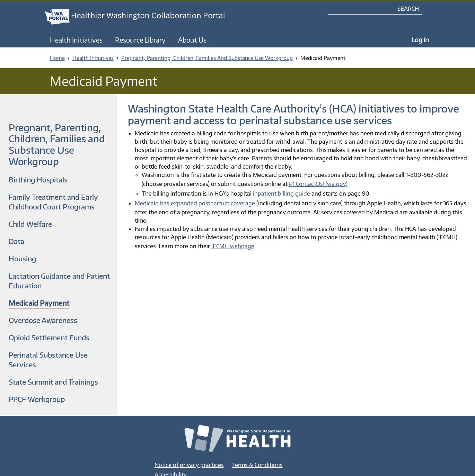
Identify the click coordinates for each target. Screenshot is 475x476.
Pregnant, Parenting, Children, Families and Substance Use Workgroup (57, 144)
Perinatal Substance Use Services (48, 360)
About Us (192, 40)
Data (16, 241)
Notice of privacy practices (189, 465)
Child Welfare (30, 224)
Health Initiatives (76, 40)
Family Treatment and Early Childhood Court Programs (53, 202)
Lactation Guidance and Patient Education (59, 281)
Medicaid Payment (39, 303)
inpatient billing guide (282, 194)
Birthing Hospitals (38, 179)
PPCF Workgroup (37, 399)
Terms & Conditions (257, 465)
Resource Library (140, 40)
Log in (420, 40)
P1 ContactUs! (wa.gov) (318, 184)
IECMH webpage (233, 246)
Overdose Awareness (43, 320)
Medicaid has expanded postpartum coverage (195, 203)
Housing (22, 258)
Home (57, 58)
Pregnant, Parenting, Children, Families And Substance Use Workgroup (207, 58)
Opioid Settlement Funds (49, 337)
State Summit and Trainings (53, 382)
